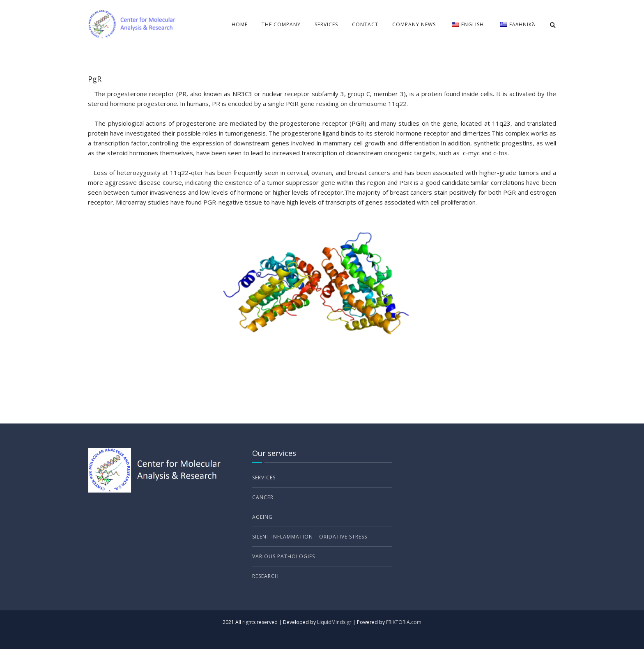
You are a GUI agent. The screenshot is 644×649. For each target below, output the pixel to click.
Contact (365, 24)
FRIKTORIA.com (404, 622)
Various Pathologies (284, 556)
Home (240, 24)
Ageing (262, 517)
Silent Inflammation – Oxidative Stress (310, 537)
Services (326, 24)
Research (266, 576)
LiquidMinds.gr (334, 622)
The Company (281, 24)
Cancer (263, 497)
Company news (414, 24)
